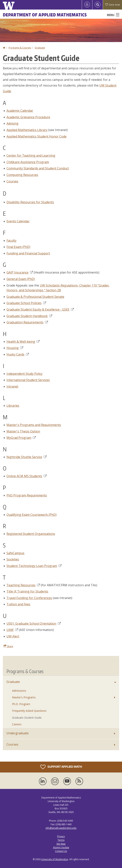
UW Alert (13, 636)
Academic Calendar (20, 111)
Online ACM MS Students (27, 476)
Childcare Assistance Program (28, 162)
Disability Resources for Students (30, 202)
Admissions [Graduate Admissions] (19, 691)
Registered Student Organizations (31, 534)
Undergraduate (18, 733)
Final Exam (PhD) (18, 247)
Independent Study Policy (24, 374)
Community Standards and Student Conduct (38, 168)
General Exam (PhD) (21, 279)
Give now (112, 5)
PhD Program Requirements (27, 495)
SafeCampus (15, 553)
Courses (12, 181)
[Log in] (87, 5)
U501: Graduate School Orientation (34, 623)
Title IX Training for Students (27, 591)
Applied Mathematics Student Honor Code (37, 136)
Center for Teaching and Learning (31, 155)
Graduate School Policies (26, 303)
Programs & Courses (20, 48)
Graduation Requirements (27, 322)
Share (8, 646)
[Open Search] (98, 5)
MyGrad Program (21, 438)
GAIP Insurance (20, 272)
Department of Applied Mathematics (45, 15)
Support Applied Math (61, 767)
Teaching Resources (23, 585)
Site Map (61, 844)
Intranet (12, 386)
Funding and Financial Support (28, 253)
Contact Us (61, 851)
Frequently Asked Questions (29, 711)
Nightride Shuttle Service (27, 457)
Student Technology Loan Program (34, 566)
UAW (12, 630)
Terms (61, 840)
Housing (15, 348)
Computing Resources (22, 175)
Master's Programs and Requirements (34, 425)
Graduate (40, 48)
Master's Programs (24, 697)
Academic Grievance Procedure (28, 117)
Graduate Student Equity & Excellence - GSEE (40, 309)
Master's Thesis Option (23, 431)
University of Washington (55, 859)
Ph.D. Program (21, 704)
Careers (17, 724)
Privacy (61, 836)
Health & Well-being (23, 342)
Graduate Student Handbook (29, 316)
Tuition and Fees (18, 604)
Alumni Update (61, 847)
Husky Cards (18, 354)
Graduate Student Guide (27, 718)
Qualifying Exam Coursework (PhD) (32, 515)
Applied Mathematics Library (27, 130)
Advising (12, 123)
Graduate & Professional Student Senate (35, 297)
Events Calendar (18, 221)
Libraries (13, 406)
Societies (13, 559)
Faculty (11, 240)
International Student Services (28, 380)
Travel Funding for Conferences (29, 598)
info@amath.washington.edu (61, 828)
